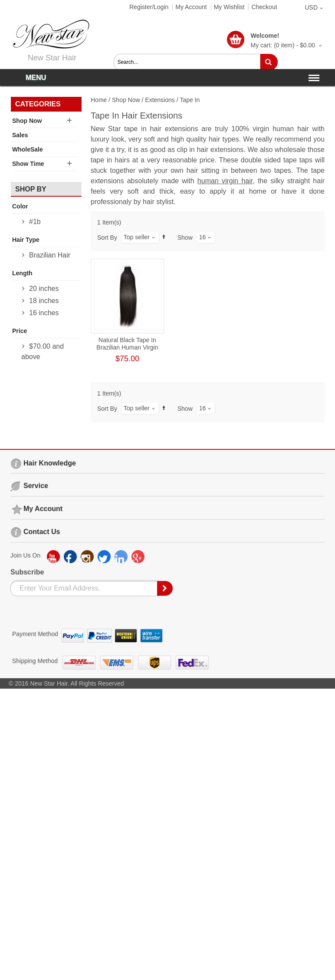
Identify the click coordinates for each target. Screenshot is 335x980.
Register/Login (149, 7)
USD (311, 7)
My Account (191, 7)
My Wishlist (229, 7)
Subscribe (27, 572)
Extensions (160, 100)
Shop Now (126, 100)
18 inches (44, 301)
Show (185, 238)
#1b (35, 222)
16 (203, 237)
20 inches (44, 289)
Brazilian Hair (50, 255)
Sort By (107, 238)
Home (99, 100)
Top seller (137, 237)
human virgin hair (225, 181)
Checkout (264, 7)
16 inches (44, 313)
